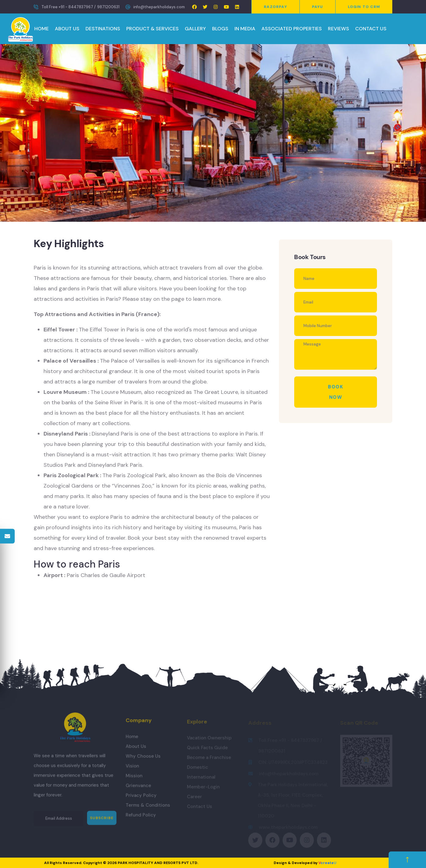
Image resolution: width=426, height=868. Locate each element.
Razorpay (276, 7)
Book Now (336, 392)
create (327, 863)
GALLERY (195, 29)
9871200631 (108, 7)
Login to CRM (364, 7)
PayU (318, 7)
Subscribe (102, 822)
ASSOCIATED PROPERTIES (292, 29)
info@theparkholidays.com (159, 7)
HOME (42, 29)
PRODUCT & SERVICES (152, 29)
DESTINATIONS (103, 29)
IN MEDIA (245, 29)
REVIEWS (339, 29)
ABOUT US (67, 29)
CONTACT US (371, 29)
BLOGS (220, 29)
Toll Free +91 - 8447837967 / (68, 7)
